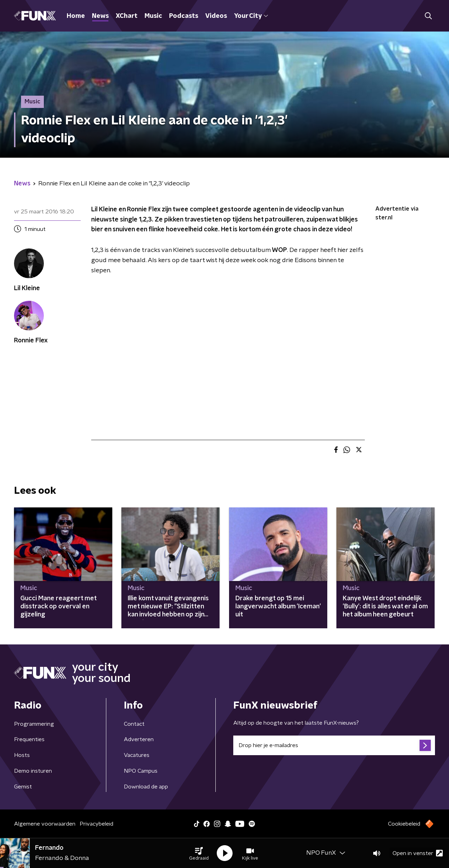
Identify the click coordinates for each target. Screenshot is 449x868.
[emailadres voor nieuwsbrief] (334, 745)
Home (76, 16)
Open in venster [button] (418, 853)
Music (153, 16)
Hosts (22, 755)
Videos (216, 16)
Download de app (146, 787)
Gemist (23, 787)
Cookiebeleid (404, 824)
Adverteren (139, 739)
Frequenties (29, 739)
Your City (251, 16)
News (100, 16)
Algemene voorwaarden (45, 824)
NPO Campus (141, 771)
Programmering (34, 724)
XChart (127, 16)
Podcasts (184, 16)
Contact (134, 724)
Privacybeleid (96, 824)
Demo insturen (33, 771)
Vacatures (137, 755)
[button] (199, 853)
